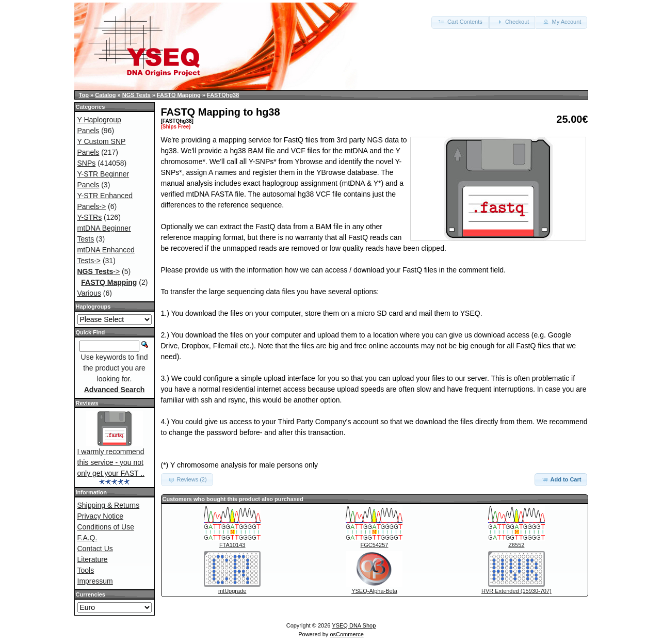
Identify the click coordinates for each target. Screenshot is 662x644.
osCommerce (346, 634)
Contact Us (95, 549)
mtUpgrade (232, 591)
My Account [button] (561, 22)
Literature (93, 559)
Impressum (95, 581)
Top (84, 95)
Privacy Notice (100, 516)
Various (89, 293)
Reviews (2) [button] (187, 479)
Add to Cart (561, 479)
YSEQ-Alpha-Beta (374, 591)
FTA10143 (232, 545)
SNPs (87, 163)
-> (99, 271)
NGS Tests (136, 95)
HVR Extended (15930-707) (516, 591)
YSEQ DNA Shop (354, 625)
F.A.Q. (87, 538)
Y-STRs (90, 217)
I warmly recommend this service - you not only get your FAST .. (111, 462)
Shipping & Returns (109, 505)
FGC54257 (375, 545)
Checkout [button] (512, 22)
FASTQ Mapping (179, 95)
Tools (86, 570)
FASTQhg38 (223, 95)
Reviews (87, 403)
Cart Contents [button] (460, 22)
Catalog (105, 95)
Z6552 (516, 545)
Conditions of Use (106, 527)
